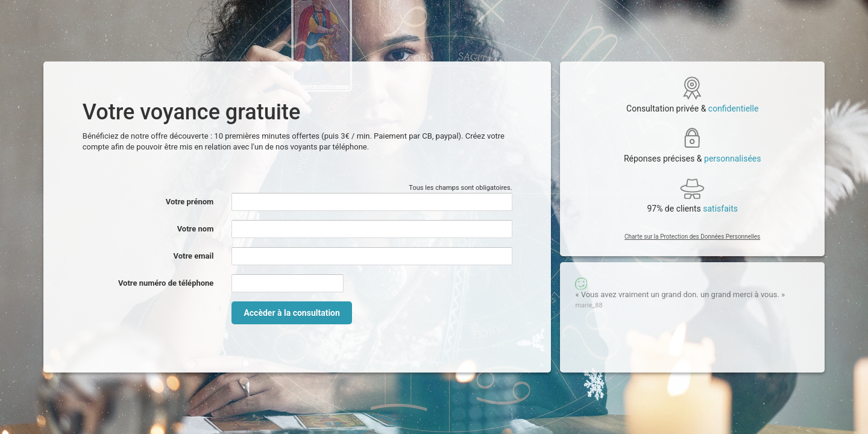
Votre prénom (190, 202)
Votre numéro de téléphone (166, 283)
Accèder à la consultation (291, 313)
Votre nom (196, 229)
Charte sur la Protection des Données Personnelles (692, 237)
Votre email (193, 256)
